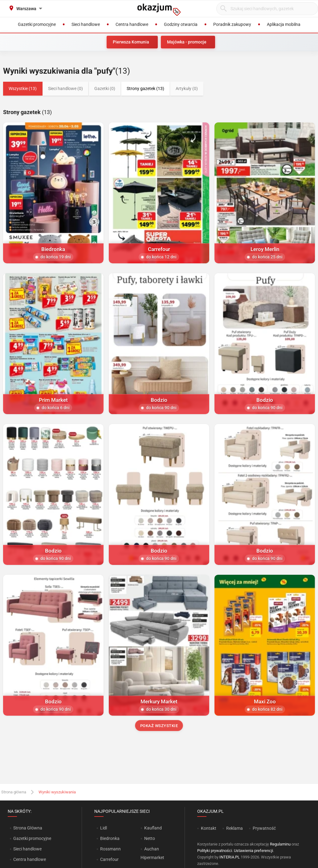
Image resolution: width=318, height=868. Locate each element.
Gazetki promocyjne (32, 838)
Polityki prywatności (215, 851)
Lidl (104, 828)
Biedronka (110, 838)
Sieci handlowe (27, 849)
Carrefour (109, 859)
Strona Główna (28, 828)
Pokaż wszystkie (159, 726)
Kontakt (209, 828)
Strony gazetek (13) (145, 88)
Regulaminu (280, 844)
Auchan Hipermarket (152, 853)
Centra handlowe (30, 859)
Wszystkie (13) (23, 88)
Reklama (234, 828)
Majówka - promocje (187, 42)
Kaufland (153, 828)
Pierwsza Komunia (131, 42)
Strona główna (14, 792)
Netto (150, 838)
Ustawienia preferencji (253, 851)
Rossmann (110, 849)
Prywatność (264, 828)
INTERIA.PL (230, 857)
